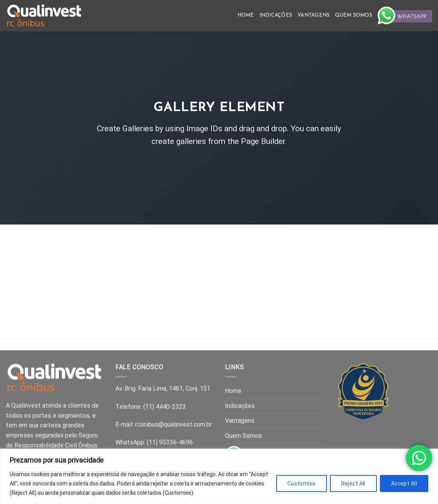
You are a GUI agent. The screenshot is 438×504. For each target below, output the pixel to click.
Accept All (404, 483)
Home (246, 15)
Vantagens (313, 15)
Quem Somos (354, 15)
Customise (301, 483)
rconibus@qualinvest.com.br (173, 424)
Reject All (353, 483)
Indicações (276, 15)
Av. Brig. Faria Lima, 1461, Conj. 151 (163, 388)
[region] (219, 476)
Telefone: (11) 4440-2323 (151, 407)
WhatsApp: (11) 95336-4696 (154, 442)
